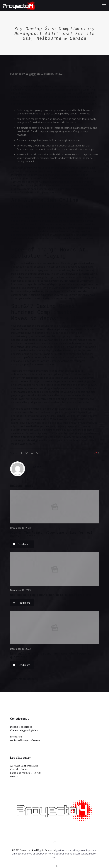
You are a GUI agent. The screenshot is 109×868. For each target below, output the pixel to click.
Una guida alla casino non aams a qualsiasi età (51, 595)
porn (55, 857)
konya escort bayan (36, 854)
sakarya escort (72, 854)
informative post (81, 86)
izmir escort (18, 854)
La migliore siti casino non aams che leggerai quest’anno (51, 655)
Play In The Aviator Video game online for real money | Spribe (51, 534)
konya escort (55, 854)
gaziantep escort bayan (69, 850)
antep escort (90, 850)
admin (33, 74)
